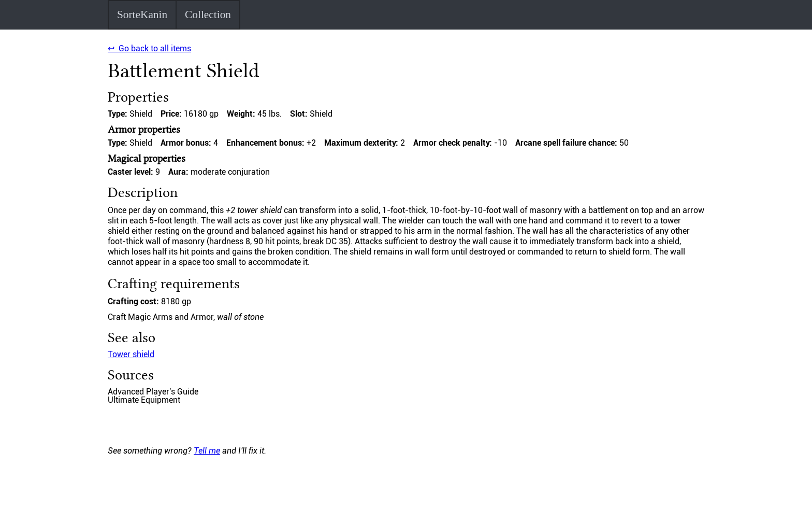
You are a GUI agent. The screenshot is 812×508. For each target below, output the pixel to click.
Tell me (207, 451)
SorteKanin (142, 15)
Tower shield (131, 354)
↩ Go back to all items (149, 48)
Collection (208, 15)
